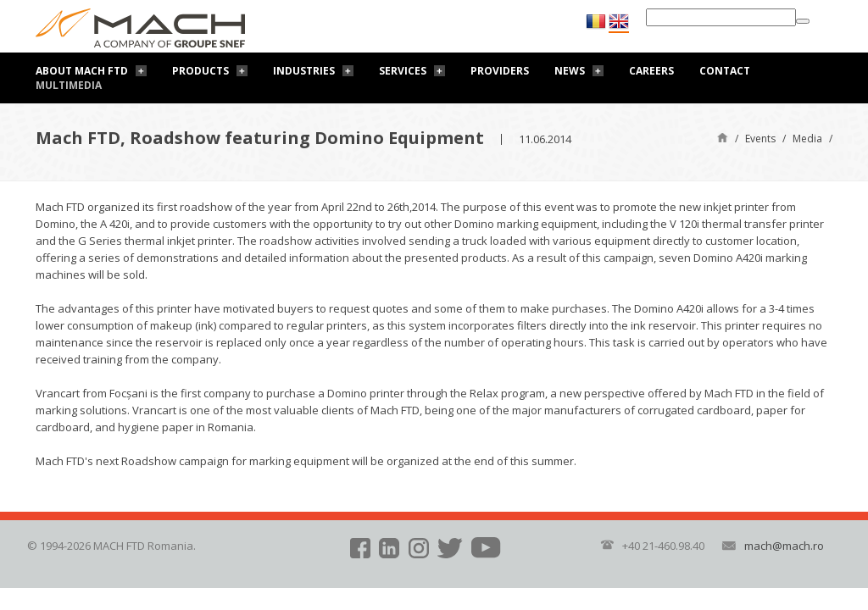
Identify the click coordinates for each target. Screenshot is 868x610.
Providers (500, 71)
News (570, 71)
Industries (304, 71)
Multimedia (69, 85)
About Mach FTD (82, 71)
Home (723, 137)
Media (807, 139)
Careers (651, 71)
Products (200, 71)
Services (403, 71)
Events (760, 139)
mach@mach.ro (784, 546)
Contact (725, 71)
